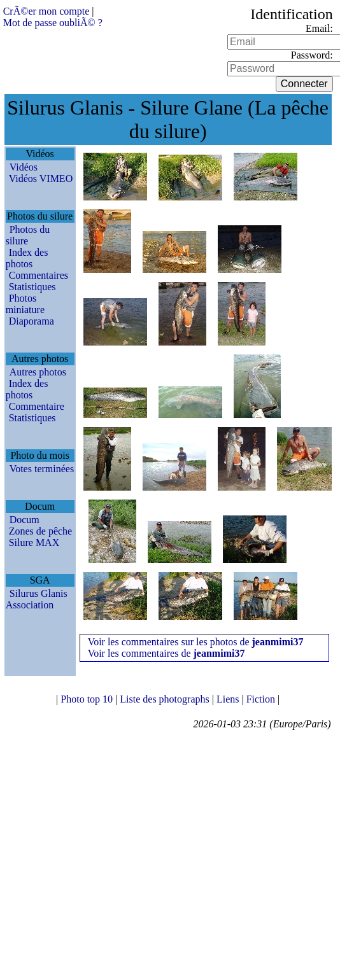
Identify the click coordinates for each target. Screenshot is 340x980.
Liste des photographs (166, 699)
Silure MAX (34, 542)
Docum (25, 520)
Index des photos (27, 258)
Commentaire (37, 406)
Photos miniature (25, 304)
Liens (229, 699)
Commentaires (39, 275)
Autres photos (38, 372)
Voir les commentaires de (166, 653)
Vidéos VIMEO (41, 178)
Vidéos (24, 167)
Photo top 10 (88, 699)
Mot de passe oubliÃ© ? (53, 23)
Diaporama (32, 321)
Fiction (262, 699)
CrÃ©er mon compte (46, 11)
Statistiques (32, 287)
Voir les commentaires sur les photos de (196, 642)
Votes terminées (42, 469)
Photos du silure (28, 235)
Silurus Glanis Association (37, 599)
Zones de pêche (41, 531)
